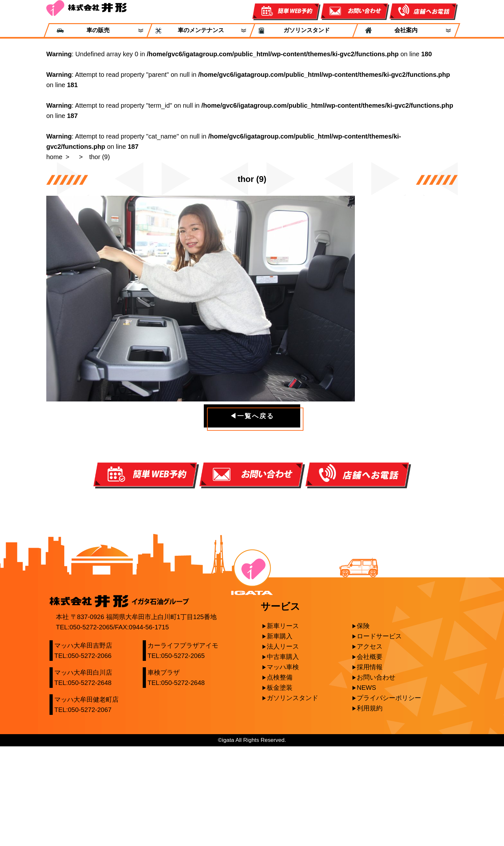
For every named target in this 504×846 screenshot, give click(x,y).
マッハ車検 (283, 767)
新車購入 (280, 736)
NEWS (366, 787)
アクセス (370, 746)
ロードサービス (379, 736)
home (54, 157)
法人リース (283, 746)
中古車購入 (283, 756)
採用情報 (370, 767)
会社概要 (370, 756)
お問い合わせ (376, 777)
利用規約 (370, 808)
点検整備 (280, 777)
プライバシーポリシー (389, 797)
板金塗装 (280, 787)
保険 (363, 725)
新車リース (283, 725)
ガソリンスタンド (304, 30)
